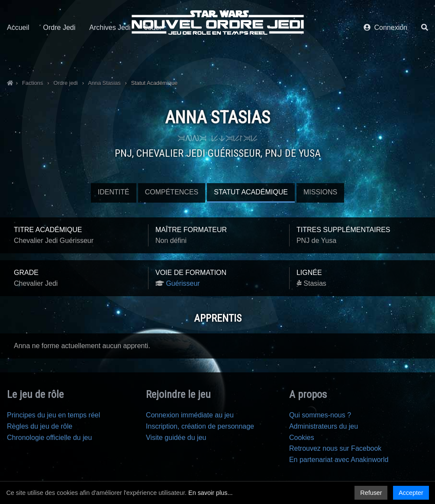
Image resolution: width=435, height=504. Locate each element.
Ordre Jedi (60, 55)
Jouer (153, 55)
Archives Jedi (110, 55)
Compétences (172, 192)
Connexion (385, 55)
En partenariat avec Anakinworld (339, 460)
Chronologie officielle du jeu (49, 438)
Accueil (18, 55)
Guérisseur (183, 283)
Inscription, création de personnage (200, 426)
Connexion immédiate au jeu (190, 415)
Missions (320, 192)
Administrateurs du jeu (324, 426)
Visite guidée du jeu (176, 438)
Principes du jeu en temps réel (53, 415)
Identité (114, 192)
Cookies (302, 438)
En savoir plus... (210, 493)
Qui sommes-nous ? (320, 415)
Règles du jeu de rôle (40, 426)
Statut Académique (251, 192)
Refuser (371, 493)
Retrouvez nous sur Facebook (335, 448)
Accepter (411, 493)
